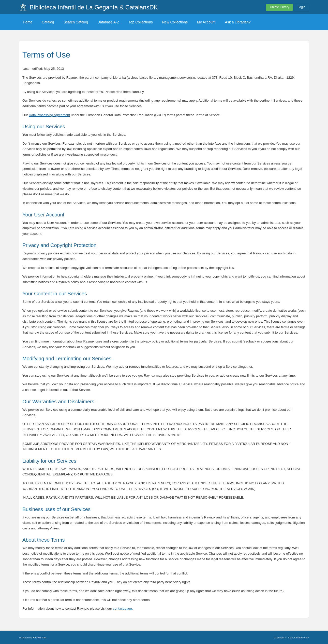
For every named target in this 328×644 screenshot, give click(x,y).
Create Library (279, 7)
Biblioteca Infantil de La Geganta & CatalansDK (94, 7)
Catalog (48, 22)
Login (301, 7)
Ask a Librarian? (238, 22)
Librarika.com (302, 638)
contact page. (123, 608)
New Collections (175, 22)
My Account (206, 22)
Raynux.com (39, 638)
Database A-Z (108, 22)
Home (28, 22)
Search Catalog (76, 22)
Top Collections (141, 22)
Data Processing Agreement (49, 115)
